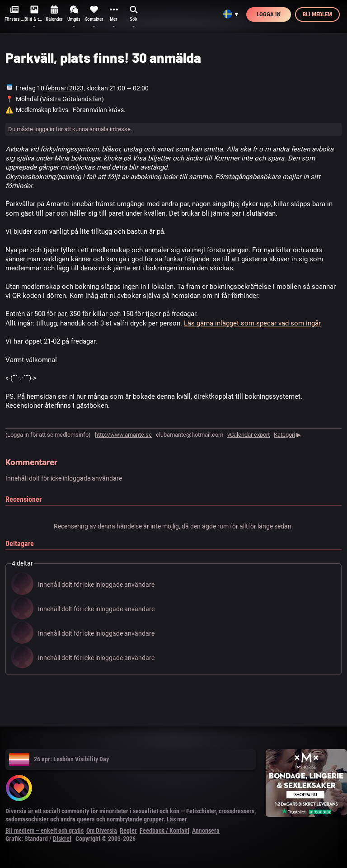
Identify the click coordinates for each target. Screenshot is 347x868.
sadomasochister (27, 819)
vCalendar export (249, 435)
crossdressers (237, 811)
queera (86, 819)
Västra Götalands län (72, 99)
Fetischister (201, 811)
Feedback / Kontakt (164, 830)
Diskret (62, 839)
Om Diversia (102, 830)
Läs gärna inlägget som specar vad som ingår (252, 323)
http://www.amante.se (123, 435)
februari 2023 (65, 88)
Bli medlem (317, 14)
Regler (128, 830)
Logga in (269, 14)
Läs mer (177, 819)
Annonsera (206, 830)
